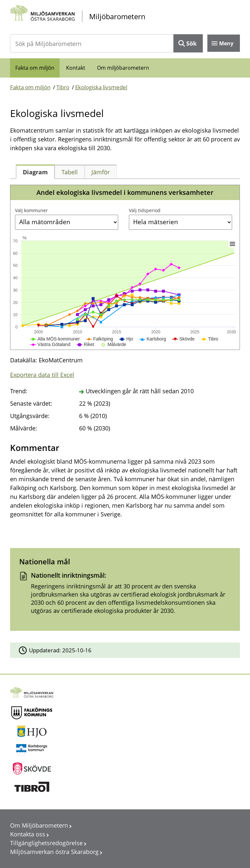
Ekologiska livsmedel (101, 87)
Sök (191, 43)
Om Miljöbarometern (39, 825)
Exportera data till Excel (42, 375)
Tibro (63, 87)
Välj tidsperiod (145, 210)
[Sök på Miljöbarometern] (92, 43)
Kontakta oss (28, 834)
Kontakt (76, 68)
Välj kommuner (31, 210)
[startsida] (125, 16)
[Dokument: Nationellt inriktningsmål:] (125, 595)
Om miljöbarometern (123, 68)
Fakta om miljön (35, 68)
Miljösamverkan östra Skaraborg (54, 852)
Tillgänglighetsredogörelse (46, 843)
